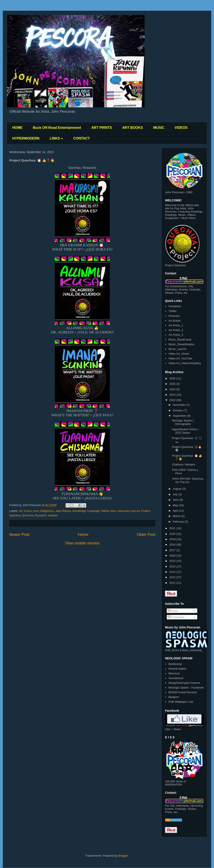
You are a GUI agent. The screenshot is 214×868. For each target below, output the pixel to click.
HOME (17, 128)
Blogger (123, 856)
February (179, 522)
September (180, 416)
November (180, 405)
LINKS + (56, 138)
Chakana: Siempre (183, 464)
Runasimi (41, 515)
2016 (173, 556)
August (177, 489)
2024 (173, 389)
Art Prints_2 (176, 330)
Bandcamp (175, 664)
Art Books (174, 321)
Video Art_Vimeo (179, 354)
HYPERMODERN (26, 138)
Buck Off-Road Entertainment (57, 128)
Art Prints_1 (176, 325)
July (176, 494)
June (176, 500)
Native (105, 511)
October (178, 410)
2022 (173, 400)
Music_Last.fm (177, 349)
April (176, 511)
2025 (173, 384)
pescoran (124, 511)
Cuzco (28, 511)
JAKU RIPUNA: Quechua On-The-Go (188, 480)
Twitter (173, 311)
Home (83, 535)
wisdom (53, 515)
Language (94, 511)
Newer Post (19, 535)
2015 (173, 561)
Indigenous (47, 511)
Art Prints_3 (176, 335)
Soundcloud (176, 678)
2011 (173, 583)
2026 (173, 378)
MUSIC (159, 128)
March (177, 516)
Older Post (146, 535)
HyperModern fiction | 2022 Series (185, 431)
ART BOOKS (133, 128)
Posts (173, 611)
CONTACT (82, 138)
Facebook (175, 306)
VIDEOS (181, 128)
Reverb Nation (177, 669)
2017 (173, 550)
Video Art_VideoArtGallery (185, 363)
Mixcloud (174, 673)
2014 (173, 566)
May (176, 505)
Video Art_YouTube (180, 358)
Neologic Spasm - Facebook (186, 688)
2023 (173, 395)
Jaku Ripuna (63, 511)
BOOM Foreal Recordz (183, 692)
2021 (173, 528)
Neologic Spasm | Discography (183, 422)
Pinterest (174, 316)
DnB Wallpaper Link (181, 702)
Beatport (174, 697)
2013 (173, 572)
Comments (176, 617)
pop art (135, 511)
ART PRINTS (102, 128)
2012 (173, 577)
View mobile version (82, 543)
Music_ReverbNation (181, 344)
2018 (173, 545)
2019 (173, 539)
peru (114, 511)
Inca (36, 511)
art (21, 511)
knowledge (79, 511)
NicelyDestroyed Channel (184, 683)
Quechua (28, 515)
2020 (173, 534)
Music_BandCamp (180, 340)
